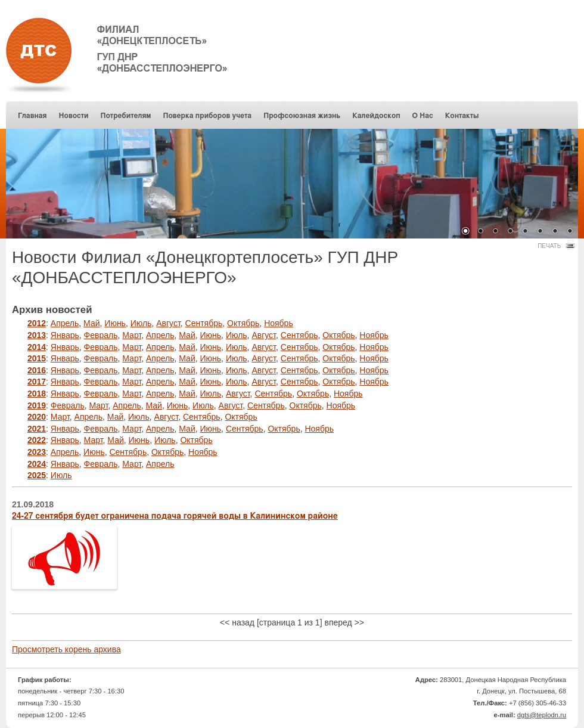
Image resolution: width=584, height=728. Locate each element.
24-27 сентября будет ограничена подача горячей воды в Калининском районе (175, 516)
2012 (37, 323)
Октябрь (243, 323)
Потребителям (126, 116)
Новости (74, 116)
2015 (37, 358)
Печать (555, 245)
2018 (37, 394)
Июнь (115, 323)
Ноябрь (279, 323)
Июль (141, 323)
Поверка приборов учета (207, 116)
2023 (37, 452)
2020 (37, 417)
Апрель (65, 323)
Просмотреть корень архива (66, 649)
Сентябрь (204, 323)
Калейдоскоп (376, 116)
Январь (65, 335)
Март (132, 335)
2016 (37, 370)
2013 (37, 335)
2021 (37, 429)
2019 (37, 405)
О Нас (423, 116)
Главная (32, 116)
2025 (37, 475)
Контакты (462, 116)
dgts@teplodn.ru (542, 715)
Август (168, 323)
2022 (37, 440)
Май (91, 323)
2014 (37, 347)
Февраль (101, 335)
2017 (37, 382)
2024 (37, 464)
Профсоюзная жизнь (302, 116)
